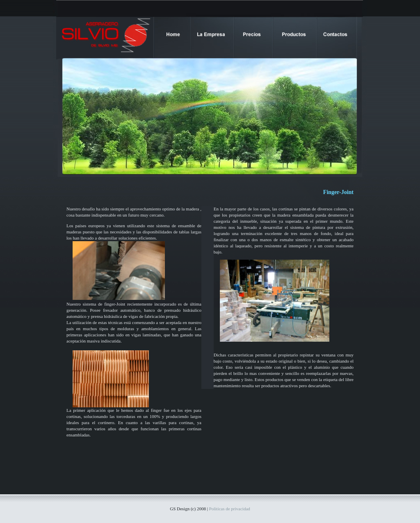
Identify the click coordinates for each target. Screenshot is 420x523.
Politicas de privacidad (230, 509)
